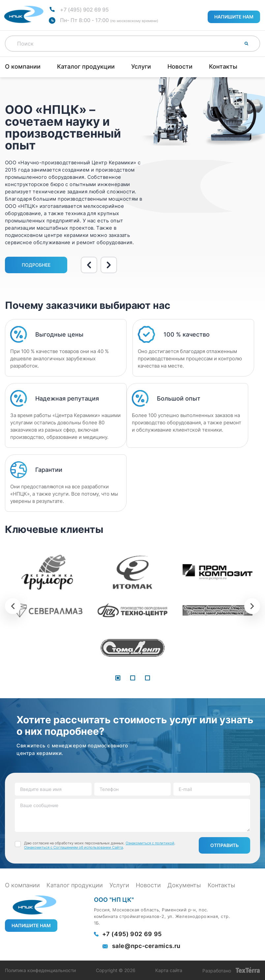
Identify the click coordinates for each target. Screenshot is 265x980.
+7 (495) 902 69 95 (84, 10)
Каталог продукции (86, 66)
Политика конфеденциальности (40, 970)
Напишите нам (234, 17)
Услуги (141, 66)
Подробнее (36, 265)
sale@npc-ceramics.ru (147, 946)
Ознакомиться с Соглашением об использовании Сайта (74, 847)
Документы (184, 885)
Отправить (224, 845)
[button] (118, 678)
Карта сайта (169, 970)
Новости (180, 66)
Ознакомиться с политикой (150, 843)
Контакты (223, 66)
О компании (23, 66)
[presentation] (13, 606)
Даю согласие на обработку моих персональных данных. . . (100, 845)
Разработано (231, 970)
